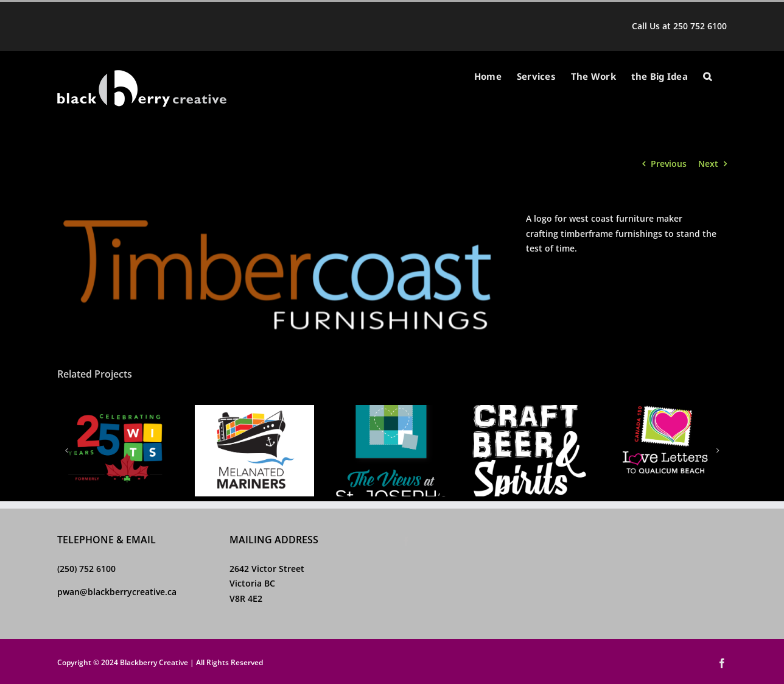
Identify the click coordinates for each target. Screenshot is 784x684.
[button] (707, 76)
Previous (669, 164)
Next (708, 164)
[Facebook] (406, 541)
